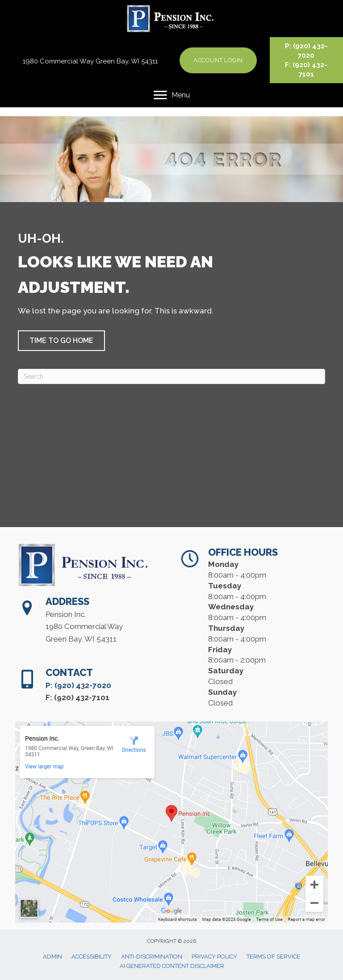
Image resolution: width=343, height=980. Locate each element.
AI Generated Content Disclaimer (172, 966)
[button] (61, 341)
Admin (52, 957)
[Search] (171, 376)
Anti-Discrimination (152, 957)
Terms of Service (273, 957)
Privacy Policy (214, 957)
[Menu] (172, 95)
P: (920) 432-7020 (78, 706)
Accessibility (92, 957)
